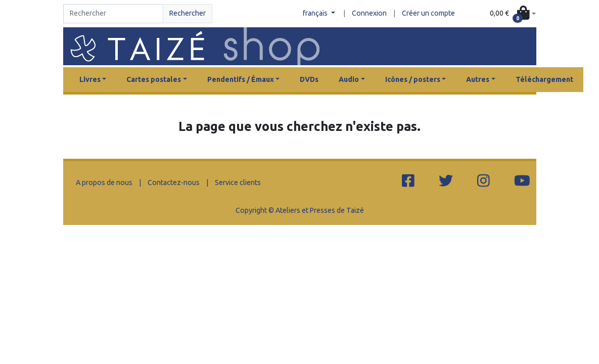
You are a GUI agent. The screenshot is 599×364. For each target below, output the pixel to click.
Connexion (369, 13)
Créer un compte (428, 13)
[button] (513, 14)
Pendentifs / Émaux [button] (241, 79)
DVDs (309, 79)
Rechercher (188, 13)
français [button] (316, 13)
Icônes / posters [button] (413, 79)
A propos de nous (104, 183)
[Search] (113, 14)
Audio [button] (349, 79)
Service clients (238, 183)
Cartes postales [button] (154, 79)
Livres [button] (90, 79)
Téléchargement (544, 79)
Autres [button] (478, 79)
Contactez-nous (174, 183)
